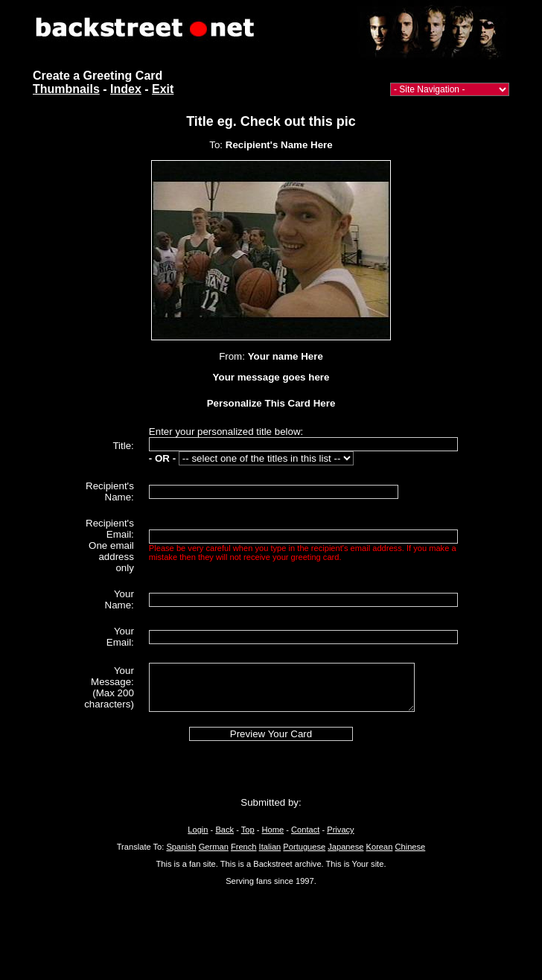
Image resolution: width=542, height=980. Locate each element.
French (244, 847)
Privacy (340, 830)
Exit (163, 89)
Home (273, 830)
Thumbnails (66, 89)
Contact (305, 830)
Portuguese (304, 847)
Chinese (410, 847)
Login (198, 830)
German (214, 847)
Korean (380, 847)
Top (248, 830)
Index (126, 89)
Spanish (181, 847)
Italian (270, 847)
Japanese (345, 847)
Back (224, 830)
